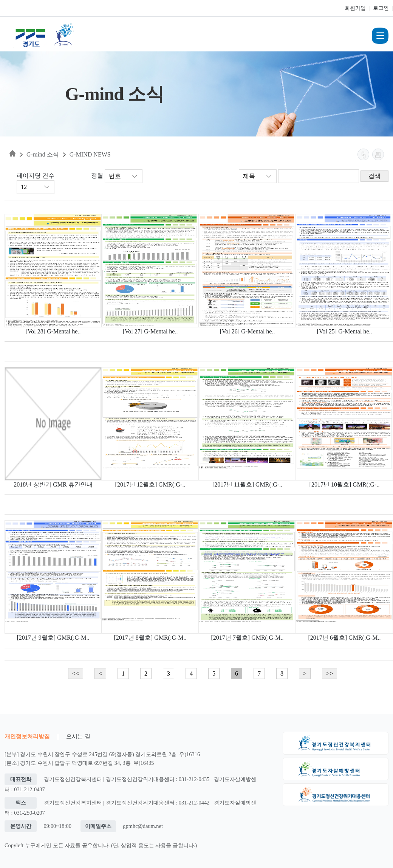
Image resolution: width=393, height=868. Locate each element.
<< (76, 673)
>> (330, 673)
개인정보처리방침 (27, 736)
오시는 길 (78, 736)
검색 (374, 176)
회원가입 (355, 8)
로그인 (381, 8)
